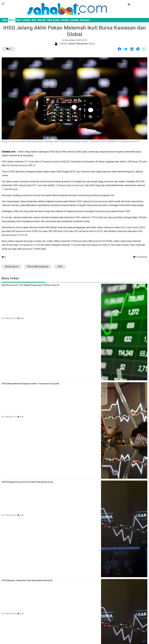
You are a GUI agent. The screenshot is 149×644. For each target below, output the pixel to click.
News (5, 20)
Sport (19, 20)
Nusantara (85, 20)
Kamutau (75, 20)
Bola (34, 20)
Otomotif (41, 20)
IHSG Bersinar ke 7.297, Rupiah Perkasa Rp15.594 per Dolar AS (30, 285)
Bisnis (12, 20)
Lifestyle (26, 20)
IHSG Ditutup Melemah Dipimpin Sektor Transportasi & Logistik (30, 384)
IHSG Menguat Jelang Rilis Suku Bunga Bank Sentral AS (27, 580)
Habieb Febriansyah (78, 44)
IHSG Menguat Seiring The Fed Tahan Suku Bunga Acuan (27, 482)
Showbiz (65, 20)
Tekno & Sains (53, 20)
